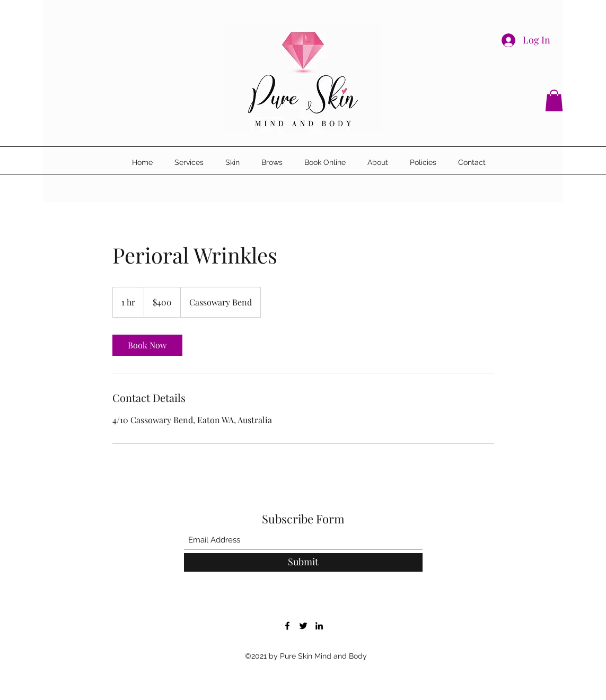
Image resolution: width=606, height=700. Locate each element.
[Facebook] (287, 626)
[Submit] (303, 562)
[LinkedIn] (319, 626)
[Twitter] (303, 626)
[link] (147, 345)
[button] (554, 100)
